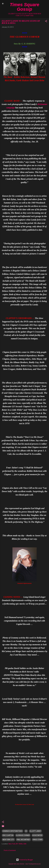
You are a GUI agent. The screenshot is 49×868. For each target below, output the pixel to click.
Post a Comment (10, 850)
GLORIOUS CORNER (23, 835)
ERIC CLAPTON (8, 835)
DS (26, 831)
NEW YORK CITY (8, 840)
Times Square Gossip (25, 7)
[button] (46, 21)
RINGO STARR (38, 840)
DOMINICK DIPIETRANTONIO (13, 831)
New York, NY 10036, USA (17, 844)
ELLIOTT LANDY (35, 831)
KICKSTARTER (37, 835)
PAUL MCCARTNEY (23, 840)
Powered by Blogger (25, 860)
